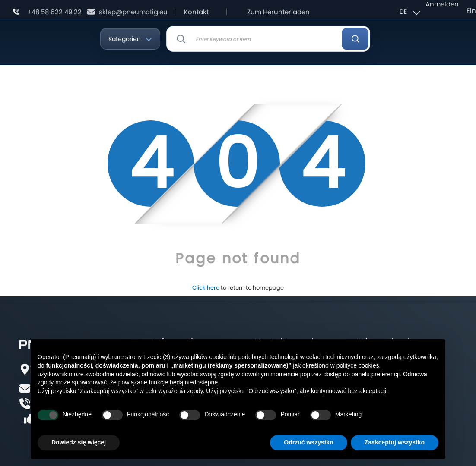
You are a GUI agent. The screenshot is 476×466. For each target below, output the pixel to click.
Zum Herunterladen (278, 12)
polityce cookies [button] (358, 365)
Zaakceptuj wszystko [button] (395, 442)
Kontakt (196, 12)
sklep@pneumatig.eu (133, 12)
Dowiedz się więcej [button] (79, 442)
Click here (206, 288)
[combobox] (268, 39)
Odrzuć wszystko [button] (308, 442)
